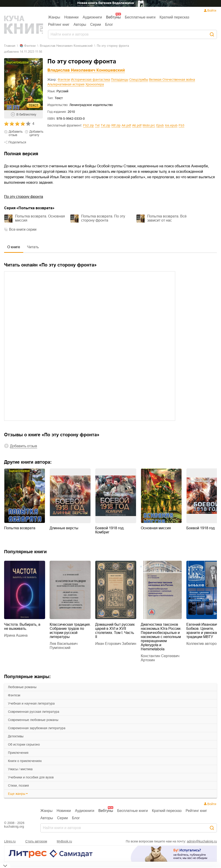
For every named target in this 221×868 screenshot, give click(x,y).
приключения (18, 753)
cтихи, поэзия (18, 785)
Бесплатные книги (140, 17)
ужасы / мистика (20, 769)
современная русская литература (34, 712)
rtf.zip (116, 125)
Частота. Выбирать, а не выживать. (22, 626)
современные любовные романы (33, 720)
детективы (16, 736)
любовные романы (22, 687)
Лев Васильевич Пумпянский (64, 646)
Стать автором (36, 841)
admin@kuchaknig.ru (202, 841)
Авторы (80, 25)
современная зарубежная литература (37, 728)
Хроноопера (95, 84)
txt (97, 125)
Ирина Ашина (16, 635)
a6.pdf (137, 125)
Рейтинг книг (59, 25)
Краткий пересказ (174, 17)
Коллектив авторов (203, 644)
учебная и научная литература (31, 703)
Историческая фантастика (90, 80)
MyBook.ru (64, 841)
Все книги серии (23, 229)
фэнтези (14, 695)
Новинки (71, 17)
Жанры (54, 17)
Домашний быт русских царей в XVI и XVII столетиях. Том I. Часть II (115, 631)
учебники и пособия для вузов (31, 777)
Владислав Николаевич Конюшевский (66, 46)
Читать (33, 247)
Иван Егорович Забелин (116, 644)
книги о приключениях (25, 761)
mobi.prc (149, 125)
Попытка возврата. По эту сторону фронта (103, 218)
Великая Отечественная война (172, 80)
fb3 (181, 125)
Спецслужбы (139, 80)
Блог (109, 25)
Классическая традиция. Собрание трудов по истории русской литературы (70, 631)
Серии (96, 25)
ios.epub (171, 125)
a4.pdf (126, 125)
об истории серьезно (24, 744)
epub (160, 125)
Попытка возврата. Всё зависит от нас (167, 218)
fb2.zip (89, 125)
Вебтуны (113, 17)
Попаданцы (120, 80)
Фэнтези (64, 80)
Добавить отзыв (16, 133)
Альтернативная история (66, 84)
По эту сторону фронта (24, 197)
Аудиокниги (92, 17)
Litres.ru (10, 841)
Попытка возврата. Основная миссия (40, 218)
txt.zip (105, 125)
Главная (10, 46)
